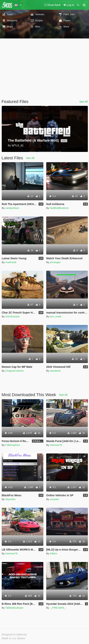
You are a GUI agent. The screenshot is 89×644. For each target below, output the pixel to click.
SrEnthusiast (12, 316)
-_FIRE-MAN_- (58, 608)
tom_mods (56, 316)
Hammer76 (56, 445)
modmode (11, 262)
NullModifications (59, 208)
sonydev (54, 499)
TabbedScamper (14, 608)
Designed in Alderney (14, 634)
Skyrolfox (10, 499)
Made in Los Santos (13, 638)
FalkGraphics (13, 445)
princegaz (55, 262)
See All (83, 102)
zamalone (55, 371)
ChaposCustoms (15, 371)
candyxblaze (12, 208)
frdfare (53, 553)
